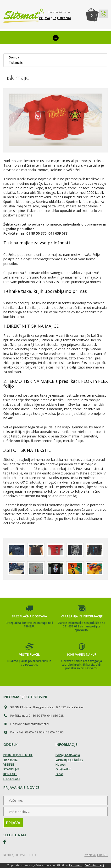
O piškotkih (63, 769)
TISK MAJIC (10, 760)
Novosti (61, 765)
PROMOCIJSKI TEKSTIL (18, 755)
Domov (14, 58)
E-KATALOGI (12, 779)
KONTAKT (10, 774)
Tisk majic (16, 63)
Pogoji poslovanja (68, 755)
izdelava (90, 855)
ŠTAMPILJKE (11, 769)
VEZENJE (9, 765)
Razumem (76, 865)
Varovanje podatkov (69, 760)
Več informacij (95, 865)
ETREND (102, 855)
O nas (59, 774)
